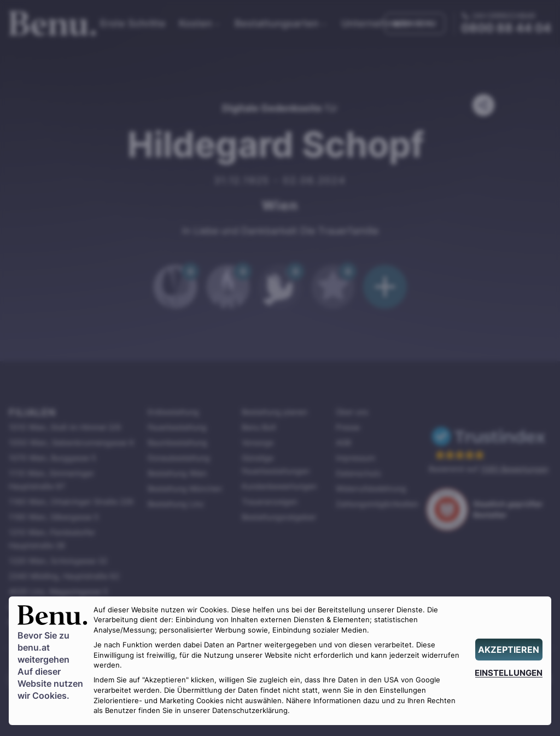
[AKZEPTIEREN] (509, 650)
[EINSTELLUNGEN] (509, 673)
